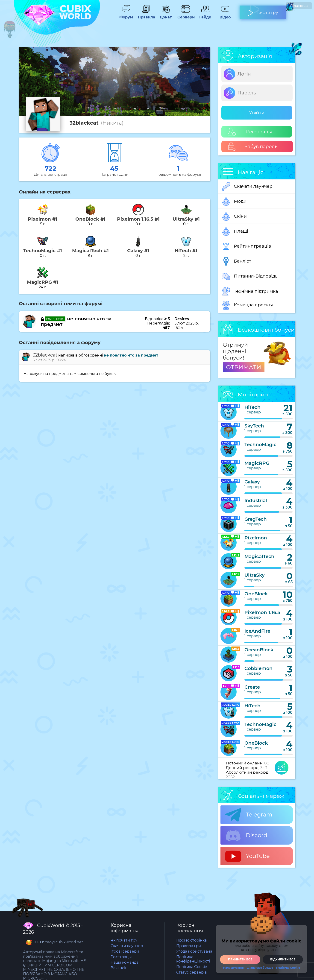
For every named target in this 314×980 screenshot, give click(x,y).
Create (252, 687)
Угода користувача (194, 951)
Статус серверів (192, 972)
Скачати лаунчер (247, 187)
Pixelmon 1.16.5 (262, 612)
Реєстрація (250, 132)
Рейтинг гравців (246, 246)
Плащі (235, 231)
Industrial (256, 500)
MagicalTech (259, 556)
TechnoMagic (260, 445)
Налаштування (234, 968)
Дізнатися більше (260, 968)
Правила (146, 15)
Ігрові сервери (125, 951)
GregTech (256, 519)
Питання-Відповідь (250, 276)
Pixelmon (256, 538)
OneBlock (256, 594)
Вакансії (118, 968)
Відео (225, 15)
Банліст (236, 261)
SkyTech (254, 426)
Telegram (249, 815)
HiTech (252, 407)
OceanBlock (259, 650)
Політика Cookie (192, 967)
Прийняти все (240, 959)
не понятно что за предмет (131, 355)
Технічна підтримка (250, 292)
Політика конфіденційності (193, 959)
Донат (166, 15)
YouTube (247, 856)
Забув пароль (253, 147)
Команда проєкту (247, 305)
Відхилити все (283, 959)
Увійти (257, 113)
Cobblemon (258, 668)
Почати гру (263, 11)
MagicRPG (257, 463)
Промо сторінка (191, 940)
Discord (246, 836)
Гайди (205, 15)
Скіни (234, 216)
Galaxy (252, 482)
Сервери (185, 15)
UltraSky (255, 575)
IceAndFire (257, 631)
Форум (126, 15)
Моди (234, 202)
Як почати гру (124, 940)
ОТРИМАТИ (244, 367)
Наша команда (125, 962)
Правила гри (189, 946)
